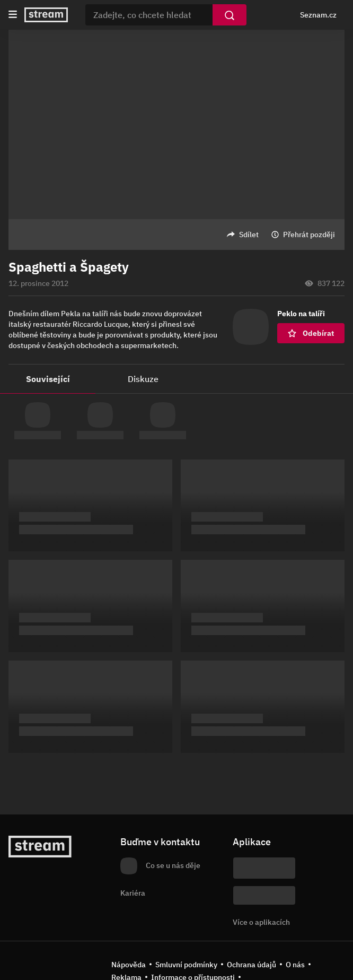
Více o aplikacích (261, 922)
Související (48, 379)
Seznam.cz (318, 15)
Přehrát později (309, 235)
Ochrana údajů (251, 965)
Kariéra (133, 893)
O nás (295, 965)
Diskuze (143, 379)
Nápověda (129, 965)
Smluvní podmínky (186, 965)
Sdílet (249, 235)
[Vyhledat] (230, 15)
